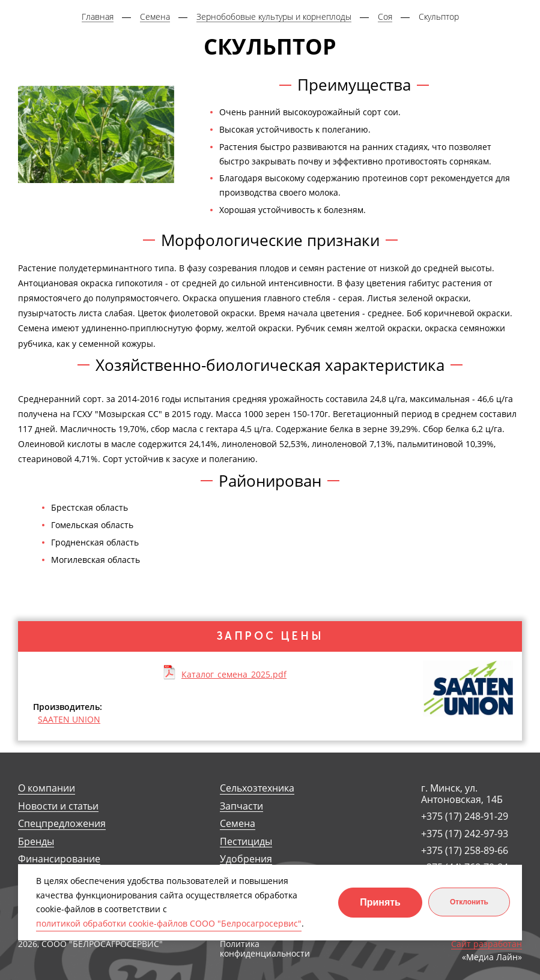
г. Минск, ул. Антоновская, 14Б (462, 794)
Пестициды (246, 842)
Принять (380, 902)
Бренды (36, 842)
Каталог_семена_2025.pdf (234, 674)
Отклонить (469, 902)
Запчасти (241, 806)
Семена (238, 824)
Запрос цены (270, 636)
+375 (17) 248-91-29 (465, 816)
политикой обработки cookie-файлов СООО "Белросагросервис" (169, 923)
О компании (47, 788)
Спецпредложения (62, 824)
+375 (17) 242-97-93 (465, 834)
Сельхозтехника (257, 788)
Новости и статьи (58, 806)
